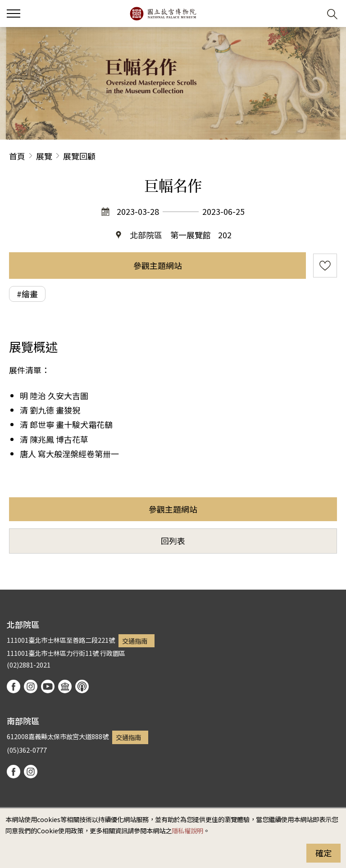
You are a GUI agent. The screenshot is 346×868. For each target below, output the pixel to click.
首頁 (17, 156)
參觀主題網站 (158, 265)
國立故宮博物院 (163, 14)
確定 (323, 853)
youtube (48, 686)
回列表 (173, 541)
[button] (310, 14)
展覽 (44, 156)
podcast (82, 686)
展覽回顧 (79, 156)
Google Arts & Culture (65, 686)
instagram (31, 686)
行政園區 (113, 653)
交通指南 (135, 641)
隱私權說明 (187, 830)
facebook (14, 686)
